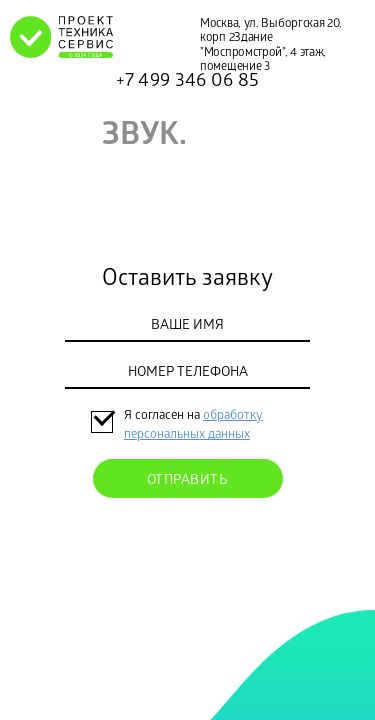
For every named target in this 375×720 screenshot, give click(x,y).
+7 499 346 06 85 (188, 82)
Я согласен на (163, 416)
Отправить (188, 481)
